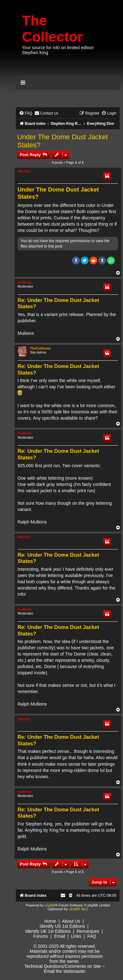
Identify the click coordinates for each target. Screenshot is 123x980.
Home (50, 921)
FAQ (92, 936)
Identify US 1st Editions (62, 926)
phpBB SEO (79, 909)
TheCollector (41, 348)
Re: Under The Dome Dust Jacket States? (58, 303)
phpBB (50, 905)
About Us (71, 921)
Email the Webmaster (65, 971)
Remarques (88, 931)
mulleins (25, 282)
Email (60, 936)
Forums (41, 936)
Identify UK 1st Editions (48, 931)
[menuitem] (26, 113)
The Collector (52, 29)
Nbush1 (24, 171)
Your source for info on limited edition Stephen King (58, 50)
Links (76, 936)
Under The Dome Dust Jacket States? (62, 141)
